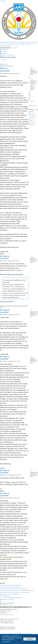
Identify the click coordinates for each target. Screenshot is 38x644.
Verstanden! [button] (30, 639)
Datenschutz (10, 615)
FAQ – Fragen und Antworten (7, 44)
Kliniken (28, 42)
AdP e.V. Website (13, 42)
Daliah (32, 68)
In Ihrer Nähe (34, 42)
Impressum (3, 615)
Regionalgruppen (21, 42)
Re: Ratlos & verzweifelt (5, 257)
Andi (31, 310)
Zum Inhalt (3, 1)
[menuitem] (3, 51)
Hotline (17, 44)
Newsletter (22, 44)
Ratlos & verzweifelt (8, 57)
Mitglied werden (4, 42)
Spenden (9, 46)
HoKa (32, 79)
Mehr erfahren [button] (6, 642)
